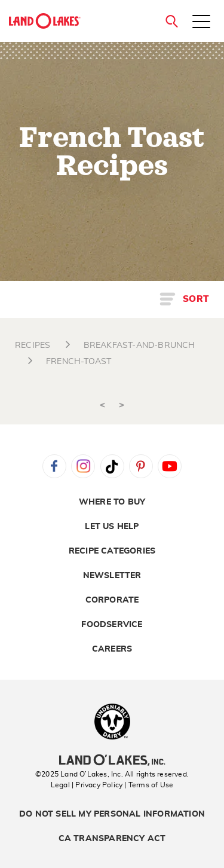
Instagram (83, 466)
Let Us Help (112, 527)
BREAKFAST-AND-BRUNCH (139, 346)
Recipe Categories (112, 551)
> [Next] (122, 405)
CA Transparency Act (112, 839)
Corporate (112, 600)
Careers (112, 649)
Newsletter (112, 576)
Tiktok (112, 466)
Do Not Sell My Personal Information (112, 814)
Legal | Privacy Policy (87, 785)
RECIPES (33, 346)
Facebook (54, 466)
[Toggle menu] (201, 23)
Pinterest (141, 466)
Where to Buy (112, 502)
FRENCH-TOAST (79, 362)
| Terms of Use (149, 785)
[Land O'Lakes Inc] (112, 762)
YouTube (170, 466)
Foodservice (112, 625)
